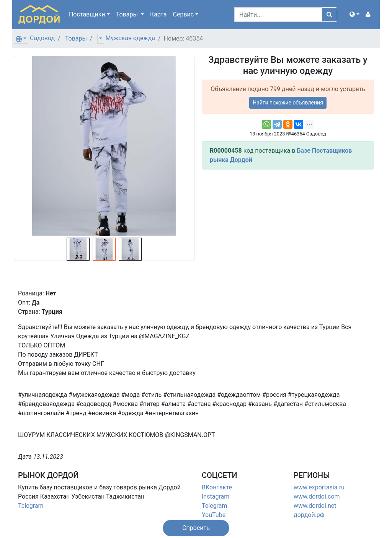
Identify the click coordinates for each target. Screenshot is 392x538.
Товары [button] (128, 14)
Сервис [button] (184, 14)
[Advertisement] (288, 229)
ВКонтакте (217, 487)
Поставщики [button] (87, 14)
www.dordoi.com (317, 496)
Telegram (31, 506)
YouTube (214, 515)
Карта (158, 14)
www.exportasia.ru (319, 487)
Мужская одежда (130, 38)
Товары (76, 38)
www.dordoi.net (315, 506)
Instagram (216, 496)
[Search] (278, 15)
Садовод (42, 38)
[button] (354, 15)
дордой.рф (309, 515)
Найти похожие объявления (288, 103)
